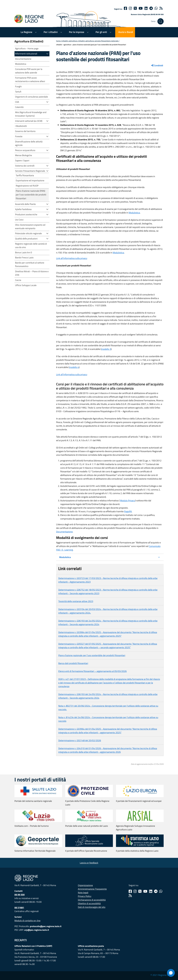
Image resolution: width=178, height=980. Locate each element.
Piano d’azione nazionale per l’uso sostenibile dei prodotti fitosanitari (92, 655)
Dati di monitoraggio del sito (92, 907)
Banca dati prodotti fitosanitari (73, 663)
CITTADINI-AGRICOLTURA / (70, 41)
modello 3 (106, 349)
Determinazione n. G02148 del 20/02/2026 (80, 740)
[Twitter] (135, 8)
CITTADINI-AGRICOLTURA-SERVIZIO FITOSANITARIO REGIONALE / (99, 41)
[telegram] (151, 8)
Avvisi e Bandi (126, 32)
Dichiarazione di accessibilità (92, 900)
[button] (47, 53)
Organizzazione (85, 885)
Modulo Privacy (128, 501)
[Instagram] (130, 8)
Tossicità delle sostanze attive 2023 (76, 601)
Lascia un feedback (89, 863)
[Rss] (130, 896)
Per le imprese (77, 32)
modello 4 (74, 367)
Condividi (157, 65)
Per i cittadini (51, 32)
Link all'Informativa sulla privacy (72, 258)
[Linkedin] (146, 8)
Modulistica (134, 213)
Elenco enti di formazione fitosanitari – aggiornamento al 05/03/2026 (93, 671)
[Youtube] (141, 8)
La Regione (27, 32)
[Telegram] (156, 891)
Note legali (83, 893)
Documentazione (64, 532)
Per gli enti (101, 32)
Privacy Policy (85, 896)
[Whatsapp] (156, 8)
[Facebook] (125, 8)
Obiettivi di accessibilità (89, 903)
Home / (59, 41)
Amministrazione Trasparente (92, 889)
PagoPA (128, 511)
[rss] (161, 8)
